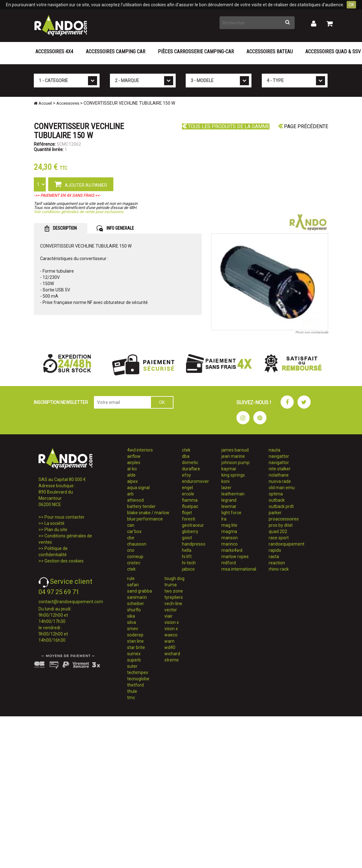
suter (132, 666)
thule (132, 691)
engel (187, 488)
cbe (131, 538)
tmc (131, 698)
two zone (174, 591)
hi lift (187, 557)
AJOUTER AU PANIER (81, 184)
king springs (233, 475)
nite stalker (280, 469)
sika (131, 616)
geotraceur (193, 525)
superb (134, 660)
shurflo (134, 610)
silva (132, 622)
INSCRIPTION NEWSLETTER (61, 402)
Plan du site (56, 530)
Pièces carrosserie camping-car (196, 52)
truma (171, 585)
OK (351, 5)
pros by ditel (281, 525)
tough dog (174, 578)
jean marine (233, 456)
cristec (134, 563)
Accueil (43, 103)
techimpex (138, 672)
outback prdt (281, 506)
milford (229, 563)
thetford (135, 685)
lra (224, 519)
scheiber (136, 604)
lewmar (229, 506)
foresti (189, 519)
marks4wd (232, 550)
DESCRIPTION (61, 228)
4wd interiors (140, 450)
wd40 (170, 647)
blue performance (145, 519)
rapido (275, 550)
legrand (229, 500)
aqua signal (138, 488)
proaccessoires (284, 519)
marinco (230, 544)
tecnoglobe (138, 679)
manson (230, 538)
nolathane (279, 475)
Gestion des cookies (64, 561)
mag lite (229, 525)
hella (187, 550)
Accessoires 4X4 (54, 52)
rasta (274, 557)
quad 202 (278, 531)
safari (133, 585)
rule (131, 578)
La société (54, 523)
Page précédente (303, 126)
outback (277, 500)
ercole (188, 494)
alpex (132, 481)
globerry (190, 531)
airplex (134, 463)
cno (131, 550)
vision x (172, 622)
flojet (187, 513)
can (131, 525)
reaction (277, 563)
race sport (279, 538)
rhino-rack (279, 569)
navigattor (279, 456)
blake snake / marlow (148, 513)
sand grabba (140, 591)
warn (169, 641)
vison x (171, 629)
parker (275, 513)
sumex (134, 654)
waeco (171, 635)
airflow (134, 456)
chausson (137, 544)
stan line (135, 641)
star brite (136, 647)
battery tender (141, 506)
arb (130, 494)
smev (133, 629)
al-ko (132, 469)
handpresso (194, 544)
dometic (190, 463)
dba (186, 456)
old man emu (282, 488)
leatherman (233, 494)
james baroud (235, 450)
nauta (274, 450)
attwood (135, 500)
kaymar (229, 469)
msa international (239, 569)
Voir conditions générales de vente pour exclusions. (79, 212)
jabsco (188, 569)
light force (231, 513)
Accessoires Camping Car (116, 52)
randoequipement (287, 544)
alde (131, 475)
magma (229, 531)
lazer (226, 488)
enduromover (195, 481)
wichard (172, 654)
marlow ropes (235, 557)
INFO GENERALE (115, 228)
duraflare (191, 469)
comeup (135, 557)
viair (168, 616)
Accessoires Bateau (270, 52)
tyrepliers (174, 597)
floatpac (190, 506)
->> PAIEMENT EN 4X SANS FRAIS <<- (67, 195)
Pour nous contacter (65, 517)
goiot (187, 538)
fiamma (190, 500)
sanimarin (137, 597)
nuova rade (280, 481)
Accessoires (68, 103)
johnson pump (235, 463)
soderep (135, 635)
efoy (186, 475)
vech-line (173, 604)
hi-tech (189, 563)
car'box (134, 531)
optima (276, 494)
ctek (131, 569)
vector (171, 610)
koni (225, 481)
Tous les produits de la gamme (226, 126)
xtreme (172, 660)
